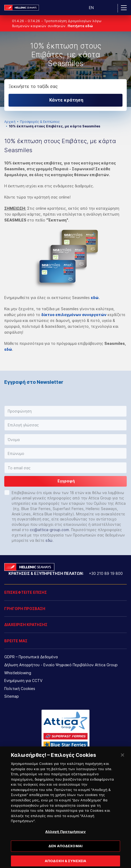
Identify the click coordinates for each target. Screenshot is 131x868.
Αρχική (10, 122)
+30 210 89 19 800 (106, 573)
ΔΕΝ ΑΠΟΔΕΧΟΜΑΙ (65, 852)
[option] (65, 69)
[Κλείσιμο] (122, 761)
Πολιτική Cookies (20, 689)
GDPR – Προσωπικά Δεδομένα (31, 657)
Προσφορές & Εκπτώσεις (40, 122)
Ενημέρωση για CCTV (23, 681)
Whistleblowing (18, 673)
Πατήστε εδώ (80, 26)
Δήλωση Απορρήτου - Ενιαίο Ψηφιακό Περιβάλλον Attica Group (61, 665)
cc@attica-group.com (49, 530)
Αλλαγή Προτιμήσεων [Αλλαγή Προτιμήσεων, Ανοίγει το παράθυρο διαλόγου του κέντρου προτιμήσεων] (65, 837)
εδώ (95, 298)
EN (91, 8)
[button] (65, 411)
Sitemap (12, 696)
